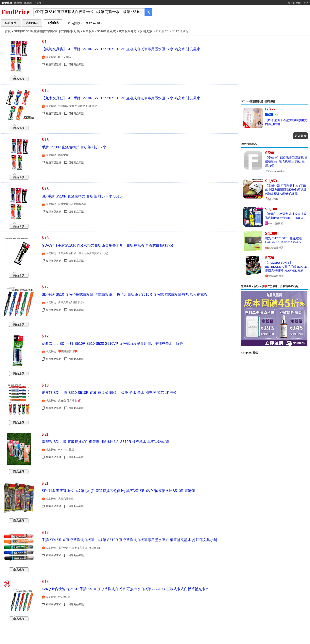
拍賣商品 (53, 23)
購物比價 (7, 3)
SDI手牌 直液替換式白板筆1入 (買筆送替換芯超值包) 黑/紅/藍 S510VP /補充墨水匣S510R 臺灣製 (118, 491)
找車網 (28, 3)
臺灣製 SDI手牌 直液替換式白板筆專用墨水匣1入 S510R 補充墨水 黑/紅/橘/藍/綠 (105, 442)
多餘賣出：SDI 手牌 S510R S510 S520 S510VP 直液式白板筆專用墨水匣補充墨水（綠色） (114, 344)
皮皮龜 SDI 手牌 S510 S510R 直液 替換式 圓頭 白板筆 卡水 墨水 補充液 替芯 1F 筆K (109, 393)
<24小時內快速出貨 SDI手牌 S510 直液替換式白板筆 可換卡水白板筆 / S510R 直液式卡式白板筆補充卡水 (125, 589)
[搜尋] (86, 12)
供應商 (38, 3)
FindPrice (15, 12)
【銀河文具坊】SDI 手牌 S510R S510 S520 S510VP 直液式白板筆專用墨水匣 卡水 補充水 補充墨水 (121, 49)
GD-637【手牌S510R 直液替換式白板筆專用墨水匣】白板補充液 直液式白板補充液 (108, 245)
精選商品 (11, 23)
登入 (306, 3)
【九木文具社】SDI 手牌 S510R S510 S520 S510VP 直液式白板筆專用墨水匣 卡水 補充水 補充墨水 (121, 98)
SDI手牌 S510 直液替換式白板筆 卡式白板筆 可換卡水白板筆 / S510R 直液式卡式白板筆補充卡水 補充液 (125, 294)
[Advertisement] (275, 68)
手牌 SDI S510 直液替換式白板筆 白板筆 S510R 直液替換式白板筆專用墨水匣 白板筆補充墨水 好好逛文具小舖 (129, 540)
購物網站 (32, 23)
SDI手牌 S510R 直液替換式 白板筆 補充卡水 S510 (82, 196)
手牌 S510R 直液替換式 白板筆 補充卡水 (74, 147)
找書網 (18, 3)
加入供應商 (294, 3)
